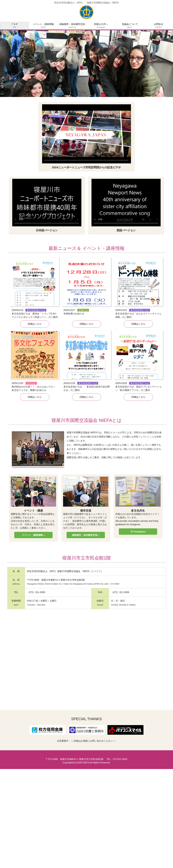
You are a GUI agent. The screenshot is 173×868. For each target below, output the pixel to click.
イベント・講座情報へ (33, 535)
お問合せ (159, 26)
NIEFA (86, 763)
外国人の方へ (101, 26)
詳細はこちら (35, 324)
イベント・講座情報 (43, 26)
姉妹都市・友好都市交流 (72, 26)
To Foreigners (138, 532)
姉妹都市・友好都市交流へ (86, 535)
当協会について (130, 26)
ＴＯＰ (15, 26)
